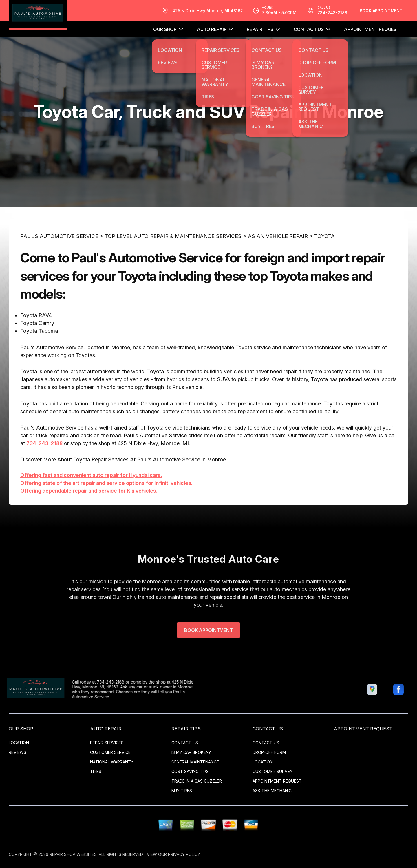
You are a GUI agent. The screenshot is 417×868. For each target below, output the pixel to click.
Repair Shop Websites (73, 854)
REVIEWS (18, 752)
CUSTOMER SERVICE (110, 752)
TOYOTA (324, 253)
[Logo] (38, 15)
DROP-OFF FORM (269, 752)
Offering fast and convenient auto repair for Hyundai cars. (91, 492)
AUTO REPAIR (212, 29)
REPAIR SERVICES (107, 743)
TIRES (96, 771)
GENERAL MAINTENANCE (195, 762)
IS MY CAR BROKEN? (191, 752)
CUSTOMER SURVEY (272, 771)
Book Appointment (381, 11)
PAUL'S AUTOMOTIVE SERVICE (59, 253)
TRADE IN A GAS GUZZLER (197, 781)
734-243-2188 (44, 460)
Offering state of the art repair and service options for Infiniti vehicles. (106, 499)
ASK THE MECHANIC (272, 791)
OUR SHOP (165, 29)
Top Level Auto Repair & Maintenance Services (173, 253)
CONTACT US (309, 29)
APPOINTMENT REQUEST (372, 29)
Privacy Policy (184, 854)
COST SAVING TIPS (190, 771)
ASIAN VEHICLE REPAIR (278, 253)
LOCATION (19, 743)
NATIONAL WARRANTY (112, 762)
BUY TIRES (182, 791)
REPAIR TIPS (260, 29)
